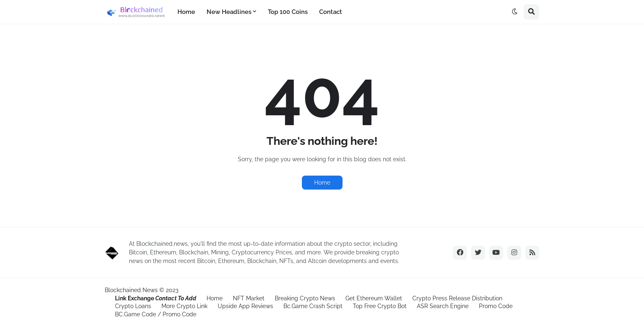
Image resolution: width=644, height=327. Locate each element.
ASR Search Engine (443, 306)
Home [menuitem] (186, 12)
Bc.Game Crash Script (313, 306)
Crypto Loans (133, 306)
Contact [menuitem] (331, 12)
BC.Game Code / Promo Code (156, 314)
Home (322, 183)
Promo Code (496, 306)
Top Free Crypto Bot (380, 306)
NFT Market (249, 298)
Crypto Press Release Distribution (457, 298)
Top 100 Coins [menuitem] (288, 12)
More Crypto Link (184, 306)
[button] (515, 12)
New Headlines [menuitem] (229, 12)
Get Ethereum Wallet (374, 298)
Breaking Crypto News (305, 298)
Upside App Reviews (245, 306)
